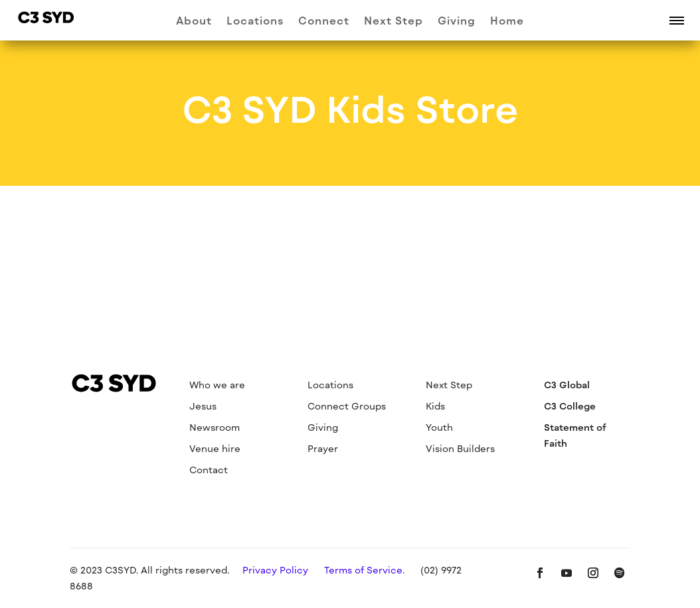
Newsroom (215, 427)
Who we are (217, 385)
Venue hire (215, 448)
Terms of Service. (364, 570)
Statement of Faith (575, 435)
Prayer (323, 448)
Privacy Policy (275, 570)
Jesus (203, 406)
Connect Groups (347, 406)
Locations (255, 21)
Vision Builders (460, 448)
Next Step (394, 21)
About (194, 21)
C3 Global (567, 385)
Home (507, 21)
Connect (324, 21)
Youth (439, 427)
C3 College (570, 406)
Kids (435, 406)
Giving (457, 21)
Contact (209, 470)
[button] (677, 20)
